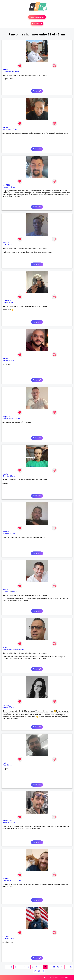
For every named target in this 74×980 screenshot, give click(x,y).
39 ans (17, 71)
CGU (50, 977)
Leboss (5, 358)
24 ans (11, 303)
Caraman (6, 534)
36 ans (12, 938)
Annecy (5, 938)
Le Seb (5, 647)
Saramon (6, 187)
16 (71, 967)
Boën (4, 245)
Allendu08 (6, 416)
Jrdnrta (5, 474)
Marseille (6, 823)
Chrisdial (6, 936)
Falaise (5, 360)
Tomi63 (5, 69)
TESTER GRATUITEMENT (37, 17)
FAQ (46, 977)
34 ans (18, 418)
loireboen (6, 243)
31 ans (11, 360)
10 (45, 967)
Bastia (5, 303)
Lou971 (5, 127)
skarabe (5, 590)
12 (54, 967)
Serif (4, 763)
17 (35, 971)
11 (50, 967)
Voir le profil (37, 91)
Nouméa (6, 476)
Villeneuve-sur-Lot (9, 881)
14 (62, 967)
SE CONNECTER (37, 24)
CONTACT (69, 977)
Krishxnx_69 (7, 301)
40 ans (13, 187)
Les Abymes (7, 129)
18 (39, 971)
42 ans (13, 823)
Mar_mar (6, 705)
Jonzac (5, 707)
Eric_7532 (6, 185)
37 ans (15, 129)
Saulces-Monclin (8, 418)
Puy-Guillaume (8, 71)
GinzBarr (6, 532)
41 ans (13, 534)
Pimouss (6, 879)
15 (67, 967)
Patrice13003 (7, 821)
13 (58, 967)
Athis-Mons (7, 592)
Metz (4, 765)
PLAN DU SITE (59, 977)
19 (43, 971)
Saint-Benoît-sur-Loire (10, 649)
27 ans (10, 765)
